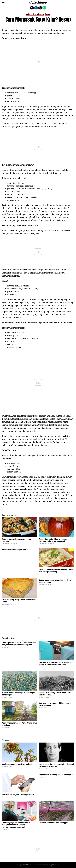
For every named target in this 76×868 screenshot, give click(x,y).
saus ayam (13, 165)
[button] (3, 3)
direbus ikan (8, 270)
